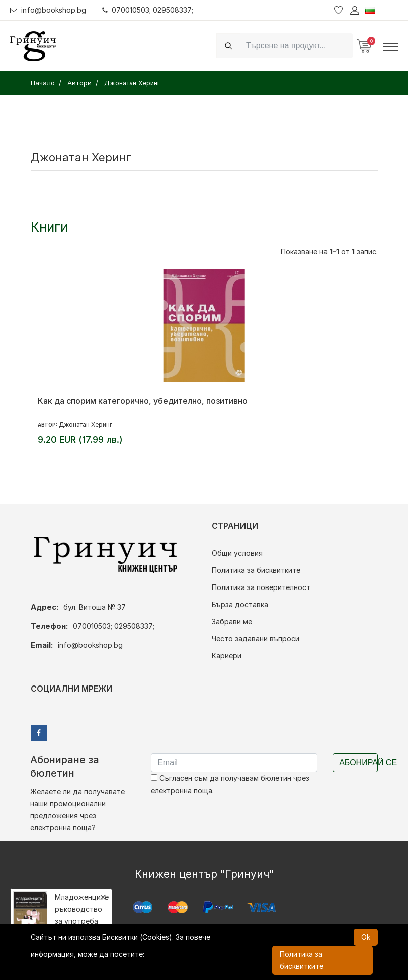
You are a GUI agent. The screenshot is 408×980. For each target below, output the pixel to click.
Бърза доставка (240, 604)
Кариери (227, 656)
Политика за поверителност (261, 587)
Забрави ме (232, 621)
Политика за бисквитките (256, 570)
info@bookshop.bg (48, 10)
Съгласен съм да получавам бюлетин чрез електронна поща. (230, 784)
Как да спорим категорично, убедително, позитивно (143, 401)
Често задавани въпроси (256, 639)
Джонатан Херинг (86, 424)
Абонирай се (358, 763)
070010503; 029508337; (148, 10)
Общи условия (237, 553)
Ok (366, 937)
